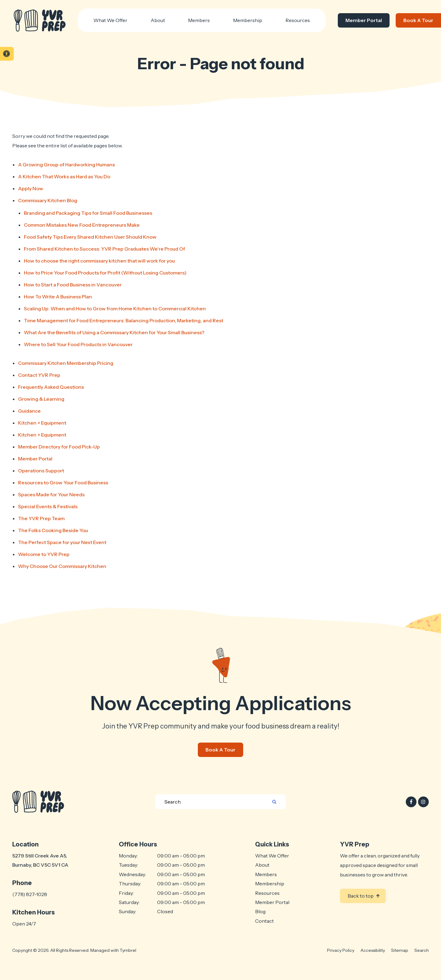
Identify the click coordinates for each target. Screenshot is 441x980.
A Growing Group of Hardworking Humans (66, 165)
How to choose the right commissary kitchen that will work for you (99, 261)
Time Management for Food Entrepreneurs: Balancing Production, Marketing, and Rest (124, 320)
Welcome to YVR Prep (44, 554)
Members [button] (199, 20)
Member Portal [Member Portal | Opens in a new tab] (364, 20)
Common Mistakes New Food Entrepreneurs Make (82, 225)
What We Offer (272, 856)
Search (422, 950)
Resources (298, 20)
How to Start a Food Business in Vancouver (73, 285)
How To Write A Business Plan (58, 297)
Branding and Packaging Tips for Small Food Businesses (88, 213)
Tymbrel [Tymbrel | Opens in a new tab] (128, 950)
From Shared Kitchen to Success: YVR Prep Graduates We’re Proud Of (104, 249)
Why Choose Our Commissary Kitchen (62, 566)
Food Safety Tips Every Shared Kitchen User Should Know (90, 237)
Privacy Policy (341, 950)
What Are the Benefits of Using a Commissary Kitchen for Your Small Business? (114, 332)
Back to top (361, 896)
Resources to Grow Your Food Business (63, 482)
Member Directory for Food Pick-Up (59, 447)
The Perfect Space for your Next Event (62, 542)
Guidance (29, 411)
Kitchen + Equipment (42, 423)
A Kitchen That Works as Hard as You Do (64, 176)
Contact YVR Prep (39, 375)
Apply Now (31, 188)
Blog (260, 911)
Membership (270, 884)
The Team (41, 518)
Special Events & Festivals (48, 506)
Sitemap (400, 950)
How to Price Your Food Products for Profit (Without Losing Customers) (105, 273)
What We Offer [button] (110, 20)
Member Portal (35, 459)
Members (266, 874)
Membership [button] (248, 20)
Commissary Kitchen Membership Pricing (66, 363)
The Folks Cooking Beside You (53, 530)
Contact (264, 921)
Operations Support (41, 471)
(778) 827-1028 (30, 894)
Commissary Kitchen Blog (48, 200)
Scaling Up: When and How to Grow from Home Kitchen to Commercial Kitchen (115, 308)
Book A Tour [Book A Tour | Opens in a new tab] (418, 20)
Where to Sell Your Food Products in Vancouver (78, 344)
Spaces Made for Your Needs (51, 494)
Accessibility (373, 950)
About (262, 865)
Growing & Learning (41, 399)
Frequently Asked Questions (51, 387)
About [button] (158, 20)
